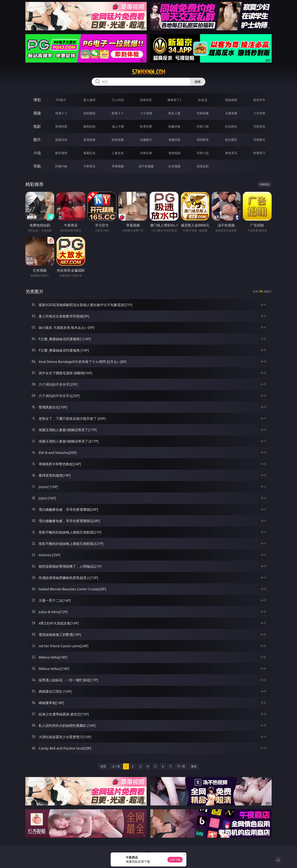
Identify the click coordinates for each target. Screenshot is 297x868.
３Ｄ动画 (146, 113)
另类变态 (259, 126)
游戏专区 (146, 100)
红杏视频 (174, 166)
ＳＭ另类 (259, 113)
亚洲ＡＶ (61, 113)
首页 (103, 766)
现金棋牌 (231, 100)
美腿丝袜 (174, 140)
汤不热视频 (146, 166)
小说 (37, 153)
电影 (37, 126)
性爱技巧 (259, 153)
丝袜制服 (203, 113)
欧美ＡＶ (118, 113)
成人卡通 (118, 126)
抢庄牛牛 (259, 100)
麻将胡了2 (174, 100)
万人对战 (118, 100)
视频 (37, 113)
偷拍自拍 (89, 126)
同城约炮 (61, 166)
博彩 (37, 100)
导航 (37, 166)
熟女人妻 (174, 113)
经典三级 (203, 126)
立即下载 (175, 860)
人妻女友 (118, 153)
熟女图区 (231, 140)
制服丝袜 (174, 126)
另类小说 (203, 153)
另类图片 (259, 140)
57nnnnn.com (149, 72)
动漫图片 (146, 140)
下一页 (181, 766)
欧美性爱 (146, 126)
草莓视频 (118, 166)
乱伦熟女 (231, 126)
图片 (37, 140)
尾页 (194, 766)
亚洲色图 (89, 140)
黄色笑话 (231, 153)
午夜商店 (89, 166)
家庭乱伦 (89, 153)
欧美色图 (118, 140)
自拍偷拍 (89, 113)
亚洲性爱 (61, 126)
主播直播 (231, 113)
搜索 (198, 82)
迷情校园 (174, 153)
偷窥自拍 (61, 140)
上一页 (116, 766)
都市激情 (61, 153)
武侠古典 (146, 153)
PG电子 (61, 100)
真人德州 (89, 100)
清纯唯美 (203, 140)
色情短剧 (203, 166)
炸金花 (203, 100)
